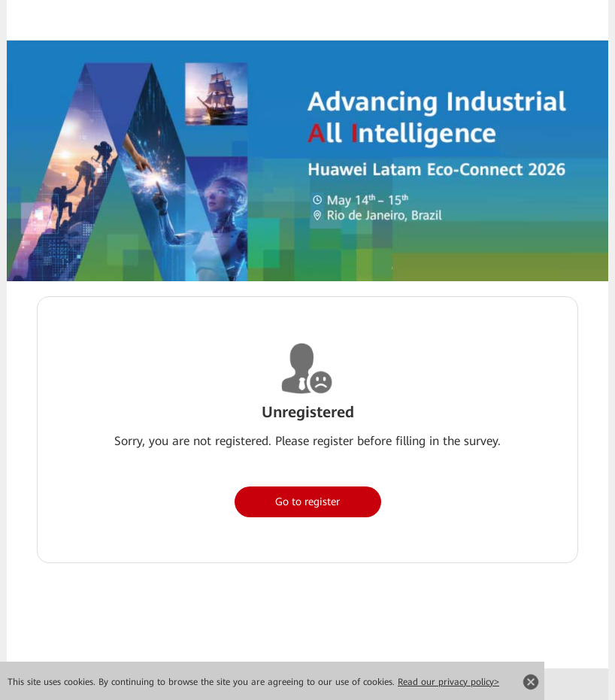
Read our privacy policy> (448, 682)
